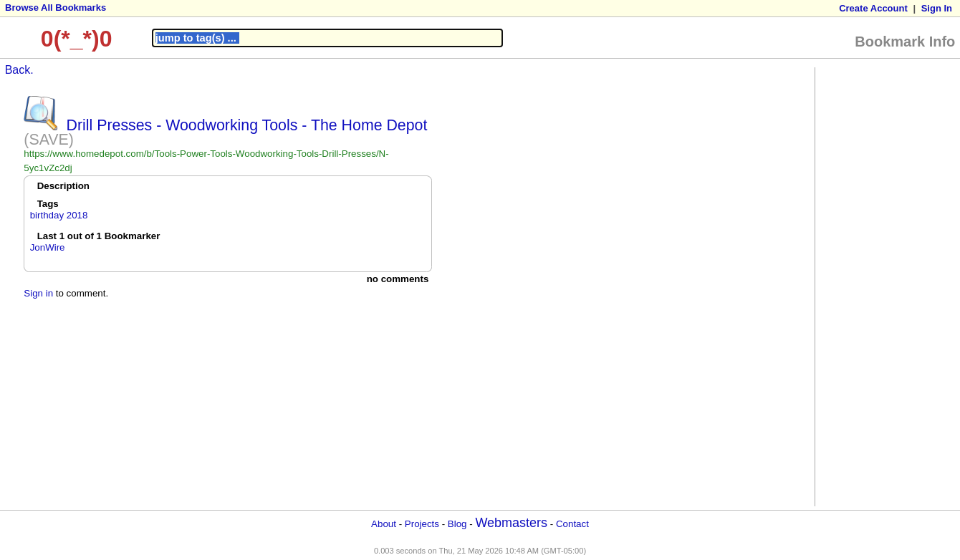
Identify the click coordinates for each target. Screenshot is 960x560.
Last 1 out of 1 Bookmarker (99, 236)
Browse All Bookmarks (56, 8)
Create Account (873, 8)
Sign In (937, 8)
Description (63, 186)
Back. (19, 70)
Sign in (38, 293)
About (384, 524)
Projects (422, 524)
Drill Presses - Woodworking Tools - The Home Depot (247, 125)
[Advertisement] (876, 286)
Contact (572, 524)
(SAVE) (49, 140)
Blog (457, 524)
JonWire (48, 247)
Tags (48, 204)
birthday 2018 (59, 215)
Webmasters (511, 523)
